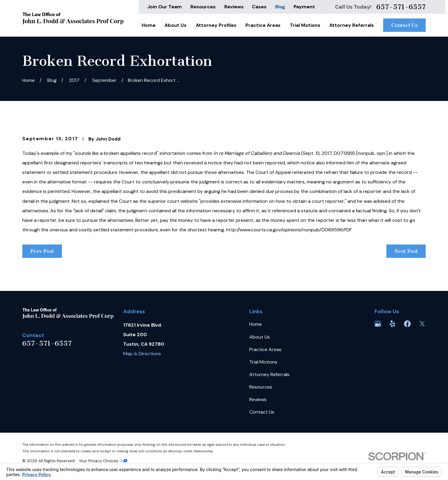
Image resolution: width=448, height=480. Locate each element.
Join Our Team (165, 7)
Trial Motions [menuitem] (305, 25)
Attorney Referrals (269, 374)
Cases (259, 7)
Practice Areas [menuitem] (263, 25)
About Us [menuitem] (176, 25)
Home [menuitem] (149, 25)
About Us (260, 337)
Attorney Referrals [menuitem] (352, 25)
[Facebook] (407, 324)
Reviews (234, 7)
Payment (304, 7)
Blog (280, 7)
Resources (203, 7)
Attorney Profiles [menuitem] (216, 25)
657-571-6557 (401, 7)
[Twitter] (422, 324)
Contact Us (404, 25)
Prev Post (42, 251)
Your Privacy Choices (103, 461)
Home (256, 324)
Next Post (406, 251)
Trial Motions (263, 362)
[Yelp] (392, 324)
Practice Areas (265, 349)
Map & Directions (142, 354)
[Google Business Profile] (378, 324)
